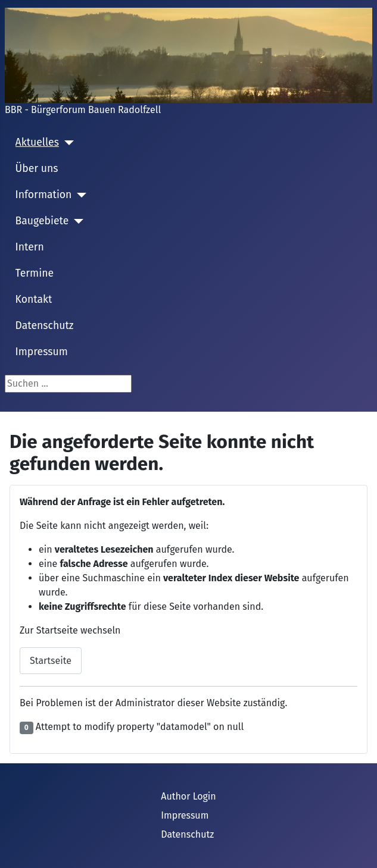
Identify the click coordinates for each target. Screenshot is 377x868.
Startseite (51, 661)
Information (44, 195)
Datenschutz (45, 326)
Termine (35, 273)
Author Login (188, 796)
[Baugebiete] (76, 221)
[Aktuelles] (66, 143)
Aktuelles (37, 142)
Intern (30, 247)
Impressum (42, 352)
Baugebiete (42, 221)
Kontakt (34, 300)
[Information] (79, 195)
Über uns (37, 169)
